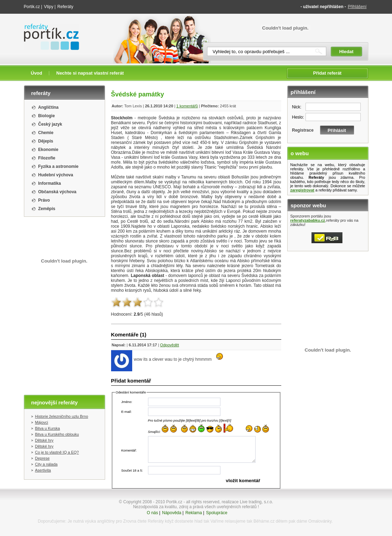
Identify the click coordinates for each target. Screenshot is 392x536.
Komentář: (129, 450)
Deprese (43, 458)
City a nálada (46, 464)
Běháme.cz (264, 521)
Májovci (42, 422)
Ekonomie (48, 150)
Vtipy (49, 7)
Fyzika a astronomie (59, 166)
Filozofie (47, 158)
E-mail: (127, 412)
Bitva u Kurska (48, 428)
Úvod (37, 73)
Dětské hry (44, 440)
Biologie (47, 116)
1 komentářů (187, 106)
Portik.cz (32, 7)
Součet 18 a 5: (132, 470)
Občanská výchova (57, 192)
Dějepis (46, 141)
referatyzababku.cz (308, 220)
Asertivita (43, 470)
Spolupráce (217, 513)
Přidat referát (327, 73)
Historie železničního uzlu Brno (62, 416)
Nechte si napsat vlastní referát (90, 73)
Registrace (303, 130)
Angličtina (49, 107)
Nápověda (172, 513)
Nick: (297, 107)
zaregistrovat (302, 190)
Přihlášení (357, 7)
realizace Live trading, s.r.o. (248, 502)
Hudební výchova (56, 175)
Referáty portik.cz (48, 27)
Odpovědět (169, 345)
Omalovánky (320, 521)
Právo (44, 200)
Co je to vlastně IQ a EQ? (57, 452)
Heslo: (298, 117)
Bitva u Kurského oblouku (57, 434)
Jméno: (127, 402)
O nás (153, 513)
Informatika (50, 183)
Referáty (65, 7)
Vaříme (217, 521)
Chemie (46, 133)
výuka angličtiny (100, 521)
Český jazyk (50, 124)
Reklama (194, 513)
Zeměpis (47, 209)
